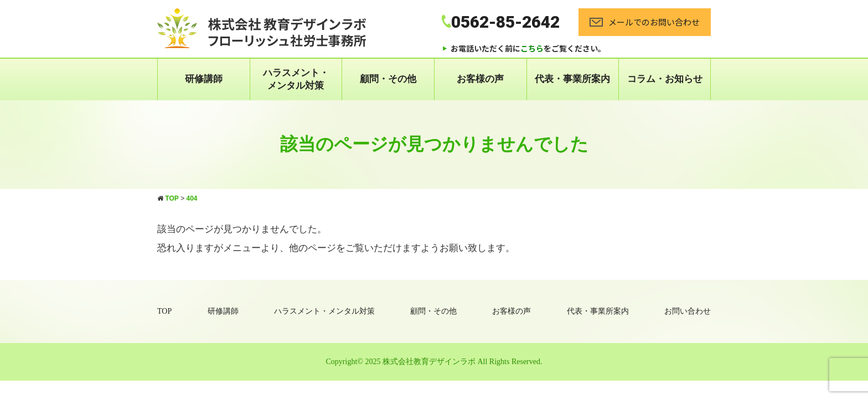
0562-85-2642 (501, 22)
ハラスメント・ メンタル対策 (296, 79)
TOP (164, 311)
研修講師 (204, 79)
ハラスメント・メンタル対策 (324, 311)
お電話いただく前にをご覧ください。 (528, 48)
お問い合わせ (688, 311)
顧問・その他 (388, 79)
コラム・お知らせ (665, 79)
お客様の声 (480, 79)
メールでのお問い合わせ (645, 22)
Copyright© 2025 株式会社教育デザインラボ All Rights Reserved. (434, 362)
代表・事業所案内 (572, 79)
